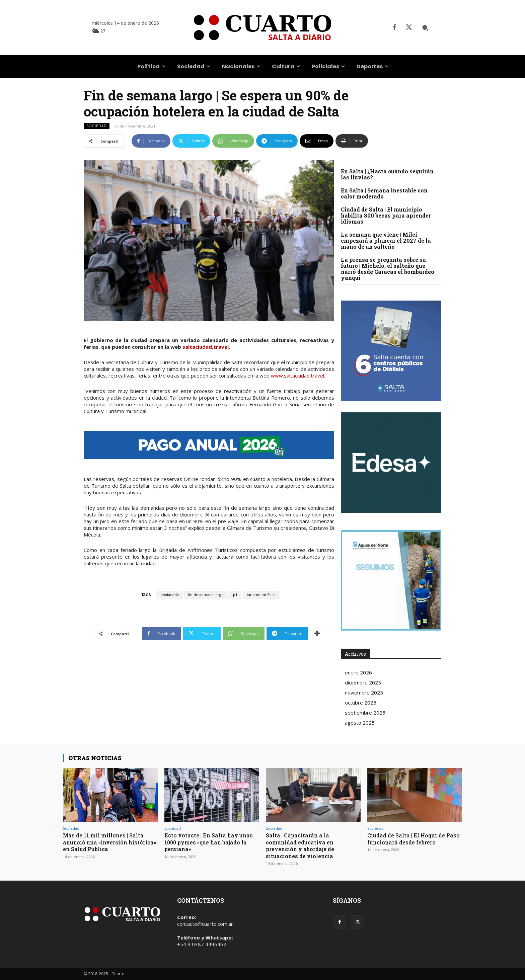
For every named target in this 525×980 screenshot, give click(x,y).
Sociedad (97, 126)
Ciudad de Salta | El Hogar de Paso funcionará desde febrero (411, 839)
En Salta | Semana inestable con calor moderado (384, 193)
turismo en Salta (261, 595)
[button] (425, 28)
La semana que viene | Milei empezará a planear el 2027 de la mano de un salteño (386, 240)
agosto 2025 (360, 723)
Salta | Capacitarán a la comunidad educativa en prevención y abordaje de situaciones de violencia (303, 845)
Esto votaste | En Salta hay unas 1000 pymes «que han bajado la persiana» (210, 842)
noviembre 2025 (364, 692)
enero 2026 (358, 672)
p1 (235, 595)
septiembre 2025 (365, 713)
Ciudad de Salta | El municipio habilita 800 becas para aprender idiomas (386, 215)
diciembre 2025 (363, 682)
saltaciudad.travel (206, 347)
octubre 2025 (361, 703)
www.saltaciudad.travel (297, 376)
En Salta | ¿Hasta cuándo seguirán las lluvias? (387, 174)
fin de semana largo (206, 595)
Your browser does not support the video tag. (391, 463)
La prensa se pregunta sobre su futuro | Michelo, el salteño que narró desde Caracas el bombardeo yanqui (388, 269)
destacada (170, 595)
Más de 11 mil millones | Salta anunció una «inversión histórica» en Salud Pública (106, 842)
